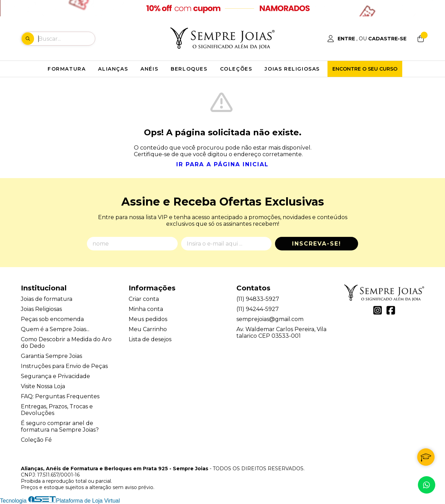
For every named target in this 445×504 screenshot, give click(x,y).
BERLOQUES (189, 69)
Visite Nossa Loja (43, 386)
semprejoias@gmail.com (270, 319)
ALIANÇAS (113, 69)
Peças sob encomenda (52, 319)
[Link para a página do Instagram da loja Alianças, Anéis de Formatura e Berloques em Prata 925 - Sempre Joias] (378, 310)
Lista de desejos (150, 339)
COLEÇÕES (236, 69)
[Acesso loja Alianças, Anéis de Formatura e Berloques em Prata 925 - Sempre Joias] (367, 39)
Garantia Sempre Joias (51, 356)
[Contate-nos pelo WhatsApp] (427, 485)
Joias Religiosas (41, 309)
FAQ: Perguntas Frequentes (60, 396)
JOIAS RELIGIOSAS (292, 69)
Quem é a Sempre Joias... (55, 329)
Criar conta (144, 299)
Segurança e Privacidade (55, 376)
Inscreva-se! (317, 244)
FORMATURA (67, 69)
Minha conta (146, 309)
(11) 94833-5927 (258, 299)
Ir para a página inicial (222, 164)
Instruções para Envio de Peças (64, 366)
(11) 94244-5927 (258, 309)
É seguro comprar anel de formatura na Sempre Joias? (60, 426)
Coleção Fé (36, 440)
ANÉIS (149, 69)
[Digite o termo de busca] (66, 39)
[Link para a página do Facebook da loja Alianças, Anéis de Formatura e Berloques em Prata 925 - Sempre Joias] (391, 310)
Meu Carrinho (148, 329)
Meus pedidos (148, 319)
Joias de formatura (47, 299)
